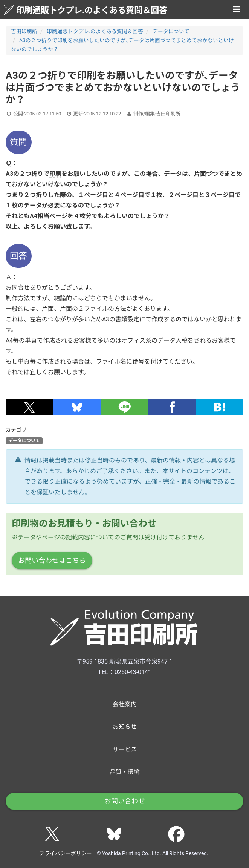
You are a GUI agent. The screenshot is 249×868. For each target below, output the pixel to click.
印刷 (55, 174)
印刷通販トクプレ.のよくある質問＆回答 (86, 10)
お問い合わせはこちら (52, 560)
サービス (125, 749)
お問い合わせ (125, 801)
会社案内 (125, 704)
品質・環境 (125, 772)
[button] (29, 407)
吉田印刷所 (24, 31)
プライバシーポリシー (66, 853)
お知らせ (125, 727)
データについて (171, 31)
